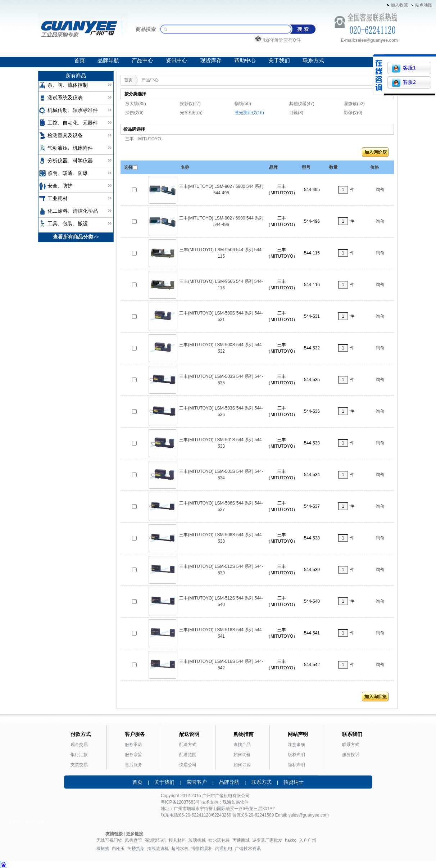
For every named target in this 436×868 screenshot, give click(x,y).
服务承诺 (133, 745)
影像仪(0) (353, 113)
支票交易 (79, 765)
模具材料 (177, 840)
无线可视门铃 (109, 840)
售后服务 (133, 765)
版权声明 (296, 755)
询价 (380, 190)
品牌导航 (108, 60)
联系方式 (313, 60)
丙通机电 (224, 849)
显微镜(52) (354, 104)
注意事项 (296, 745)
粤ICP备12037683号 (180, 802)
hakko (291, 840)
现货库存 (211, 60)
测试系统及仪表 (65, 98)
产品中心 (142, 60)
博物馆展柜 (202, 849)
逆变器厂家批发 (267, 840)
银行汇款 (79, 755)
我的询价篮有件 (277, 40)
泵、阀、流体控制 (68, 85)
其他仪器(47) (302, 104)
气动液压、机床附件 (70, 148)
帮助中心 (245, 60)
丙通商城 (241, 840)
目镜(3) (296, 113)
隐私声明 (296, 765)
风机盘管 (133, 840)
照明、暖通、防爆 (68, 173)
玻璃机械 (197, 840)
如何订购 (242, 765)
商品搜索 (146, 29)
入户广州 (308, 840)
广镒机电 (224, 796)
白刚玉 (118, 849)
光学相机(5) (191, 113)
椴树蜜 (103, 849)
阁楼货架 (136, 849)
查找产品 (242, 745)
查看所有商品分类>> (76, 237)
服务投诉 (351, 755)
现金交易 (79, 745)
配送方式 (188, 745)
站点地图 (424, 5)
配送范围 (188, 755)
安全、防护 (60, 186)
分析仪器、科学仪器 (70, 161)
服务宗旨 (133, 755)
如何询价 (242, 755)
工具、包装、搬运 (68, 224)
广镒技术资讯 (248, 849)
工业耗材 (58, 198)
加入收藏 (399, 5)
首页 (80, 60)
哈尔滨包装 (219, 840)
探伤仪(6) (134, 113)
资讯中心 (177, 60)
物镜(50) (243, 104)
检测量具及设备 (65, 135)
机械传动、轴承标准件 (73, 110)
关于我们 (279, 60)
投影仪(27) (190, 104)
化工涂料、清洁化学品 (73, 211)
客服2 (404, 83)
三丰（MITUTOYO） (145, 139)
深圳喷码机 (155, 840)
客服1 (404, 68)
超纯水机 (180, 849)
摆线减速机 (158, 849)
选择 (128, 167)
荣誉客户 (197, 782)
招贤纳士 (294, 782)
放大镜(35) (135, 104)
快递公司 (188, 765)
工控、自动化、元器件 (73, 123)
